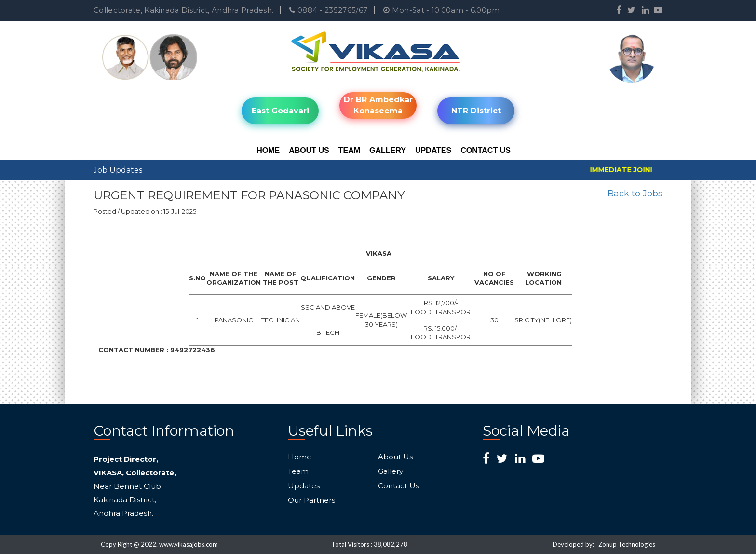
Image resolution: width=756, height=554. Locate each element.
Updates (433, 150)
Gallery (388, 150)
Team (349, 150)
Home (268, 150)
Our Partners (311, 500)
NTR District (476, 111)
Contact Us (486, 150)
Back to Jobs (635, 194)
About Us (309, 150)
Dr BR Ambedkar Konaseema (378, 105)
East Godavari (280, 111)
